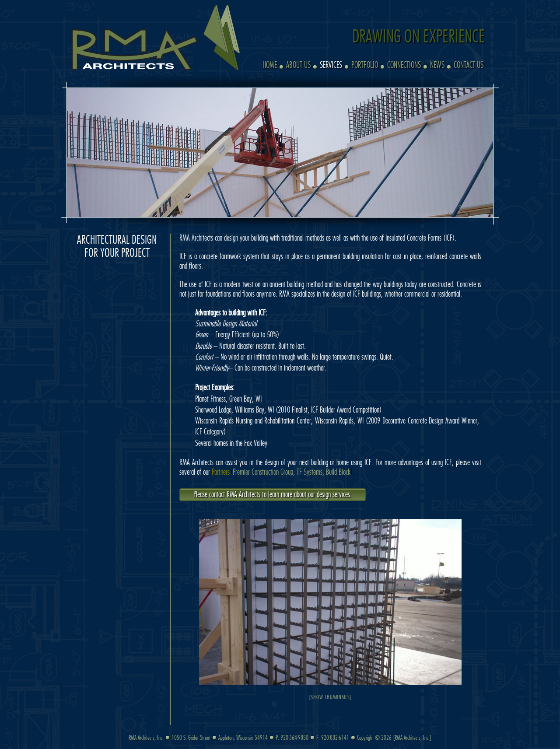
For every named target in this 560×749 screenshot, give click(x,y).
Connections (404, 65)
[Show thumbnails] (331, 698)
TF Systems (310, 472)
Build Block (338, 472)
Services (331, 65)
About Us (298, 65)
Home (270, 65)
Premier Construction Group (263, 472)
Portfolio (365, 65)
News (437, 65)
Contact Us (469, 65)
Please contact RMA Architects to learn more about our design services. (273, 495)
